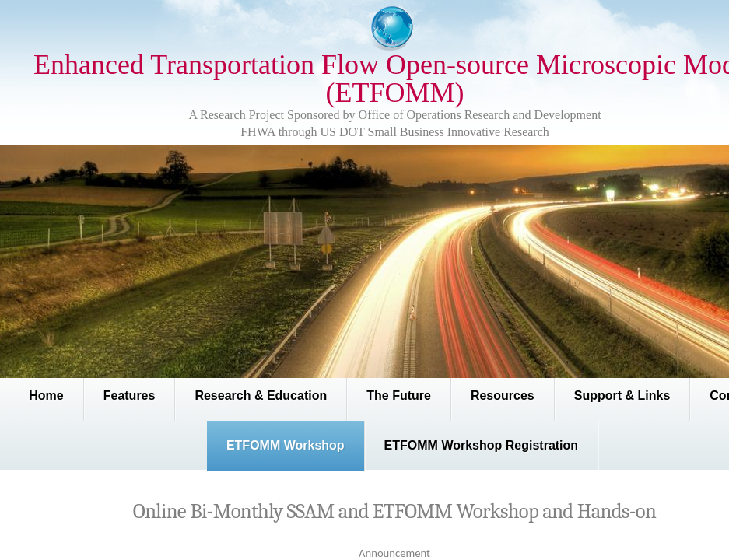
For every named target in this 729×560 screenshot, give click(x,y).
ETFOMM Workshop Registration (481, 445)
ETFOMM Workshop (286, 445)
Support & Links (622, 395)
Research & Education (261, 395)
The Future (399, 395)
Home (46, 395)
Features (130, 395)
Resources (503, 395)
